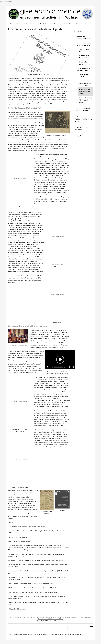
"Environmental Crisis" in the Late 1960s (84, 84)
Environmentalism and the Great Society (84, 69)
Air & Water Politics (68, 24)
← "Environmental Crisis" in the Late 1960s (22, 617)
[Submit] (91, 627)
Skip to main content (7, 1)
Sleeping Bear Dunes (84, 63)
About (18, 24)
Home (12, 24)
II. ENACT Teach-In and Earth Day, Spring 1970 (83, 109)
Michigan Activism (54, 24)
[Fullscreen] (73, 367)
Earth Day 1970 (41, 24)
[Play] (48, 367)
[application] (60, 360)
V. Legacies (79, 136)
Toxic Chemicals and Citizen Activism (84, 77)
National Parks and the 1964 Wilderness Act (84, 44)
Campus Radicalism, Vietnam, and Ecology (85, 100)
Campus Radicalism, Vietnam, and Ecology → (79, 617)
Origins (31, 24)
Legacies (79, 24)
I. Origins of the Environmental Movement (83, 38)
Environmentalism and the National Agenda (85, 92)
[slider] (59, 367)
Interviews (87, 24)
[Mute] (69, 367)
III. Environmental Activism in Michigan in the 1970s (83, 119)
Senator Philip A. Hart (85, 50)
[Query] (80, 628)
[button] (60, 360)
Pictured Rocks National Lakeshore (85, 57)
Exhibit (25, 24)
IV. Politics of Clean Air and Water (82, 128)
